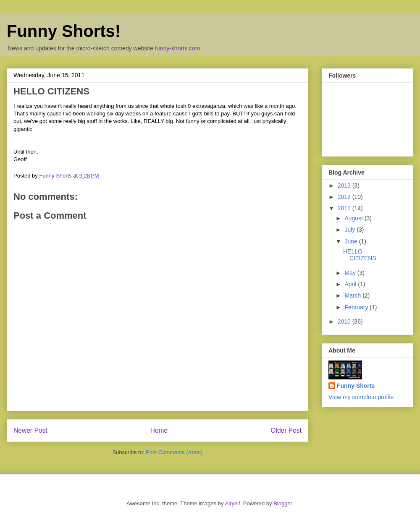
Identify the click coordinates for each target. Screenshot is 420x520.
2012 (345, 197)
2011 (345, 208)
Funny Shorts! (64, 31)
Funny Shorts (356, 386)
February (357, 307)
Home (159, 430)
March (353, 295)
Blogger (283, 503)
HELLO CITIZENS (360, 255)
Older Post (286, 430)
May (351, 273)
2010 (345, 321)
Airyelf (233, 503)
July (350, 230)
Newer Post (30, 430)
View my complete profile (361, 397)
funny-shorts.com (177, 48)
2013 (345, 186)
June (352, 241)
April (351, 284)
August (354, 218)
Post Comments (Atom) (174, 452)
